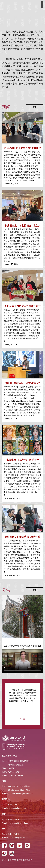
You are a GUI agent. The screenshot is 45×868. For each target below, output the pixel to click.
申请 (23, 719)
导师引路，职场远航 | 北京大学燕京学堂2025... (22, 537)
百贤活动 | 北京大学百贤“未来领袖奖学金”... (22, 149)
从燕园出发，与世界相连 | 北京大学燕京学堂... (22, 226)
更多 (35, 107)
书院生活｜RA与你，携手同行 (22, 460)
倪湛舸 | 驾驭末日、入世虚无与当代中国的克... (22, 383)
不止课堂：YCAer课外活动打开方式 (22, 306)
